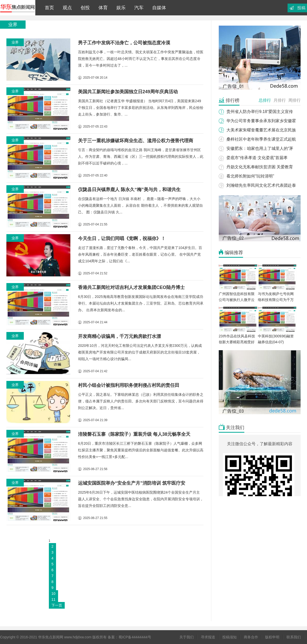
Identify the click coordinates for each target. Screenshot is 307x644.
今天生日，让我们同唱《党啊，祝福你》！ (122, 238)
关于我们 (187, 637)
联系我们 (294, 637)
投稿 (301, 8)
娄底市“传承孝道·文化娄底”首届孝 (257, 158)
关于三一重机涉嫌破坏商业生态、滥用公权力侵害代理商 (136, 141)
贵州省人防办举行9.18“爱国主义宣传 (260, 112)
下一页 (57, 605)
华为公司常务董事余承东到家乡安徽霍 (261, 121)
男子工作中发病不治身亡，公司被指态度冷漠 (124, 43)
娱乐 (120, 8)
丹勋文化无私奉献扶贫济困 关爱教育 (260, 167)
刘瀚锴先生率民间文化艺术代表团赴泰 (261, 185)
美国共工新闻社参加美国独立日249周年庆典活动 (128, 92)
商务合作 (251, 637)
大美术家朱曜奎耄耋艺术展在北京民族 (261, 130)
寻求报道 (208, 637)
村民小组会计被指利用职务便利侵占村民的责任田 (129, 385)
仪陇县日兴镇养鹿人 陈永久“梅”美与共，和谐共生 (129, 190)
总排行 (265, 100)
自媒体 (158, 8)
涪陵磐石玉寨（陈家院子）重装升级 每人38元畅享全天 (134, 434)
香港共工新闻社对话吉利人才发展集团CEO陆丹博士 (131, 287)
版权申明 (272, 637)
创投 (84, 8)
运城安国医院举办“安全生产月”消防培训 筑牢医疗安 (132, 483)
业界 (15, 42)
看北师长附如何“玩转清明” (250, 176)
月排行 (280, 100)
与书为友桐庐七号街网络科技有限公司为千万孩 (276, 300)
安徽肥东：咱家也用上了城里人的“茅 (260, 148)
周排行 (294, 100)
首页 (48, 8)
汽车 (138, 8)
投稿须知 (229, 637)
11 (53, 599)
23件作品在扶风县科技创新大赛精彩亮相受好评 (237, 342)
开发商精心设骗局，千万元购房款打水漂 (119, 336)
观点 (66, 8)
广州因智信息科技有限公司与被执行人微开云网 (237, 300)
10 (53, 594)
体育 (102, 8)
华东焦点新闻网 (18, 8)
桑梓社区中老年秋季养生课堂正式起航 (261, 139)
